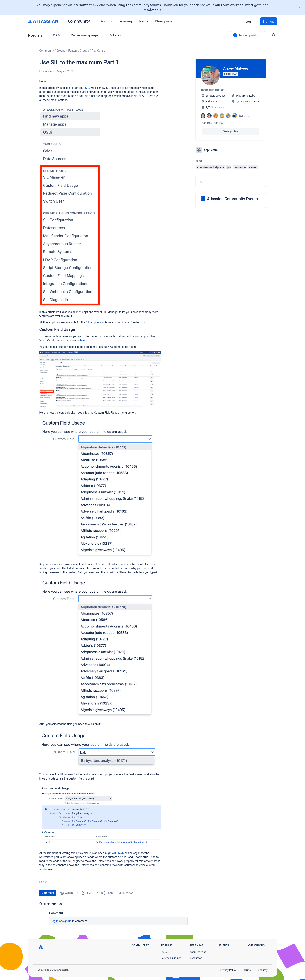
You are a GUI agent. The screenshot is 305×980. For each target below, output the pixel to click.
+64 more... (246, 116)
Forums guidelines (171, 958)
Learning (125, 21)
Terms (247, 970)
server (253, 167)
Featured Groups (78, 51)
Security (263, 970)
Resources (196, 958)
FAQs (164, 952)
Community (79, 21)
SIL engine (92, 322)
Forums (106, 21)
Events (144, 21)
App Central (99, 51)
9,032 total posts (215, 107)
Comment (48, 893)
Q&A (58, 35)
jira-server (240, 167)
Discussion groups (86, 35)
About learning (198, 952)
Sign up (268, 21)
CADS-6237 (117, 853)
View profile (231, 131)
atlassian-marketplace (210, 167)
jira (229, 167)
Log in (250, 21)
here (83, 340)
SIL (87, 88)
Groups (61, 51)
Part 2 (43, 882)
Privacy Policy (228, 970)
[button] (70, 205)
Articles (115, 35)
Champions (164, 21)
